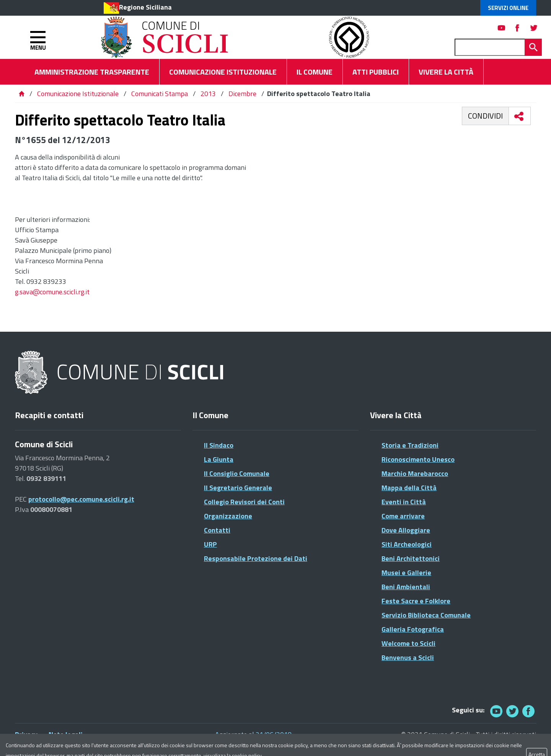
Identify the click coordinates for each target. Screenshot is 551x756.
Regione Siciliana (145, 7)
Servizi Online (508, 8)
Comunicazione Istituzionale (78, 94)
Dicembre (242, 94)
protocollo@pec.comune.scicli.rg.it (81, 499)
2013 (208, 94)
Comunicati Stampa (160, 94)
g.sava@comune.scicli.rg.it (52, 292)
